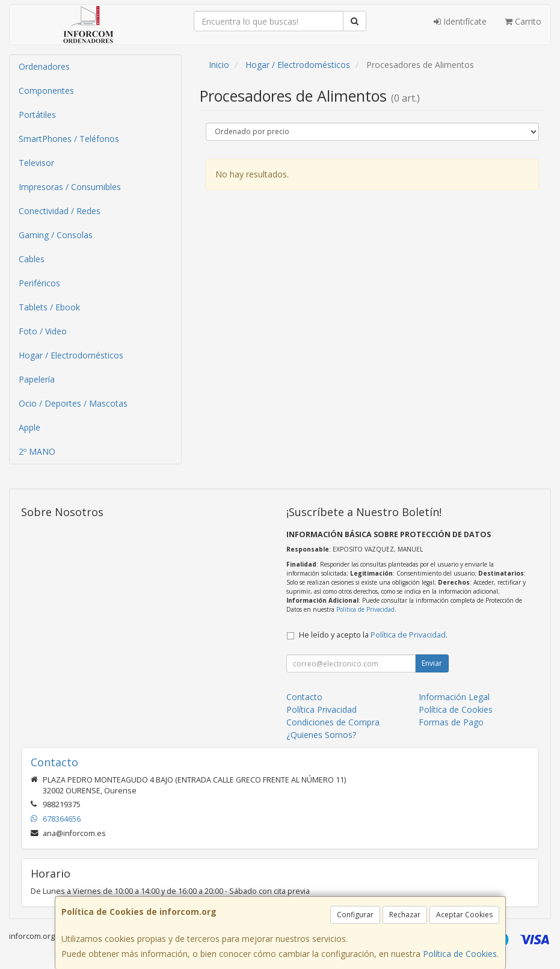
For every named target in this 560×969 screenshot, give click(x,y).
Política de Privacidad (365, 609)
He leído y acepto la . (373, 635)
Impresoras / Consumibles (70, 187)
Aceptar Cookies (464, 915)
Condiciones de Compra (333, 722)
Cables (32, 259)
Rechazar (405, 915)
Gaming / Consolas (56, 235)
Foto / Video (43, 331)
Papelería (37, 379)
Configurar (355, 915)
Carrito (523, 21)
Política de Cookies (460, 954)
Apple (29, 427)
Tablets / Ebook (49, 307)
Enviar (432, 663)
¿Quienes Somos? (321, 735)
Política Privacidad (322, 709)
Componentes (46, 91)
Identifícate (460, 21)
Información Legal (454, 697)
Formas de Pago (451, 722)
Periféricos (39, 283)
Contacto (304, 697)
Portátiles (37, 115)
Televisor (36, 163)
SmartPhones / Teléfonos (69, 139)
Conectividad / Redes (60, 211)
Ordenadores (44, 66)
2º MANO (37, 451)
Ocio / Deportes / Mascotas (73, 403)
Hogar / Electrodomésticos (71, 355)
